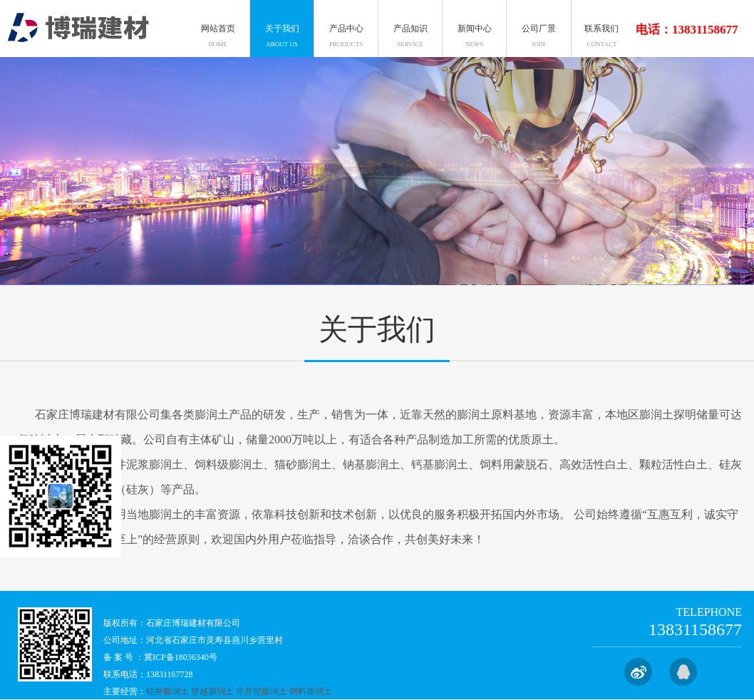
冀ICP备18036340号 (181, 657)
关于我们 (377, 333)
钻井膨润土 (167, 691)
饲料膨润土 (311, 691)
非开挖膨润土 (262, 691)
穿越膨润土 (212, 691)
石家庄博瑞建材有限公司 (193, 623)
